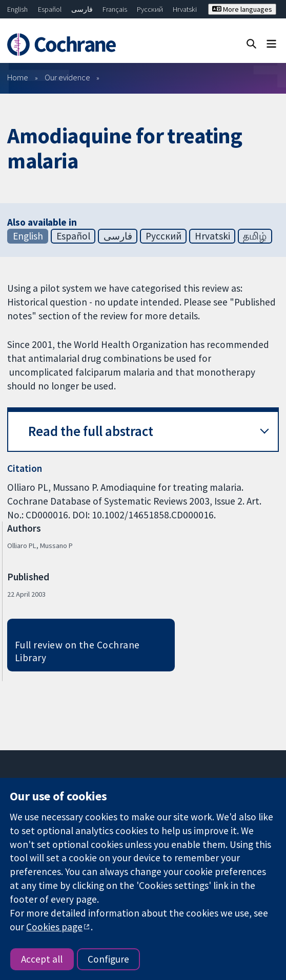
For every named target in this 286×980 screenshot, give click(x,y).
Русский (150, 9)
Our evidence (67, 77)
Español (50, 9)
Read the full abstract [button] (91, 431)
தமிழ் (255, 236)
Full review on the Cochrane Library (77, 651)
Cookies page (54, 927)
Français (115, 9)
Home (18, 77)
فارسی (82, 9)
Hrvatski (185, 9)
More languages (242, 9)
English (17, 9)
